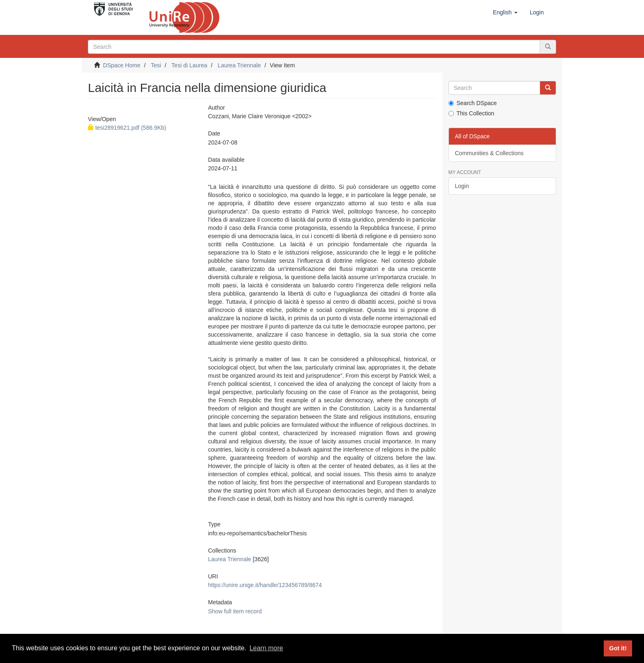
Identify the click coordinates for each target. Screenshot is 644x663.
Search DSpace (473, 103)
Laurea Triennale (239, 65)
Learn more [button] (266, 648)
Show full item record (235, 611)
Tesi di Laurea (189, 65)
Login (462, 186)
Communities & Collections (489, 153)
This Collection (471, 113)
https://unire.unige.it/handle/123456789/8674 (265, 585)
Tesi (156, 65)
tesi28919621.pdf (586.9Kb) (127, 128)
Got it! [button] (618, 648)
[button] (505, 12)
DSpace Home (122, 65)
